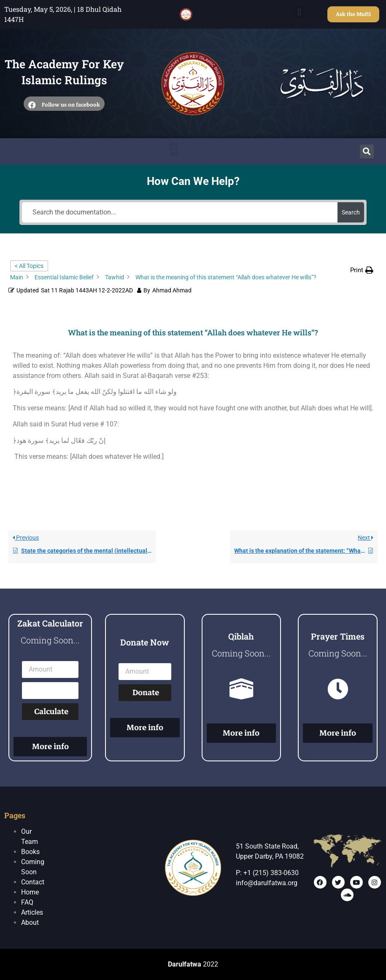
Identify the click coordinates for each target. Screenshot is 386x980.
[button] (299, 12)
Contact (33, 882)
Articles (32, 912)
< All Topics (29, 266)
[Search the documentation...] (180, 212)
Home (30, 892)
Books (30, 852)
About (30, 922)
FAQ (27, 902)
